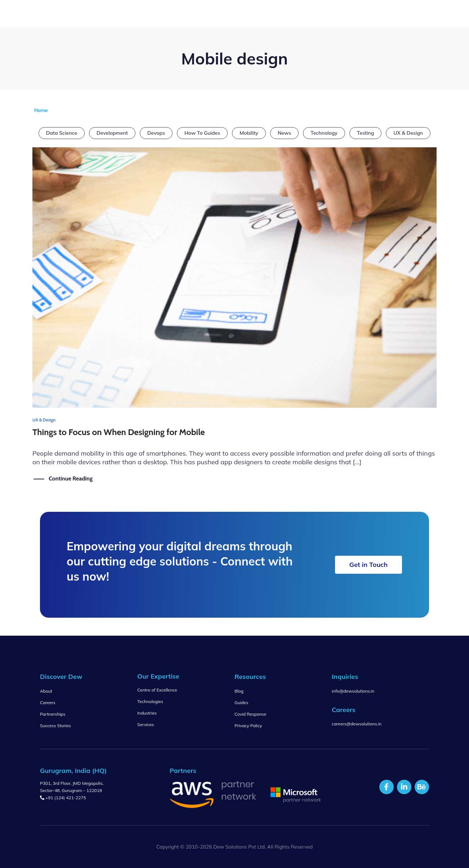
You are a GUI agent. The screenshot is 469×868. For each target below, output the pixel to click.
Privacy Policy (248, 726)
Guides (241, 703)
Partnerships (53, 714)
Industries (147, 713)
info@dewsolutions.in (353, 691)
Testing (365, 133)
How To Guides (202, 133)
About (46, 691)
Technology (324, 133)
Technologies (150, 701)
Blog (239, 691)
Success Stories (55, 726)
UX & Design (408, 133)
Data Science (62, 133)
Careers (48, 703)
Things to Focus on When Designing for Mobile (119, 432)
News (284, 133)
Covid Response (250, 714)
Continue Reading (71, 478)
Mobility (249, 133)
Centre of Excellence (157, 690)
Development (112, 133)
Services (146, 724)
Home (41, 110)
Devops (156, 133)
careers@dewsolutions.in (357, 724)
